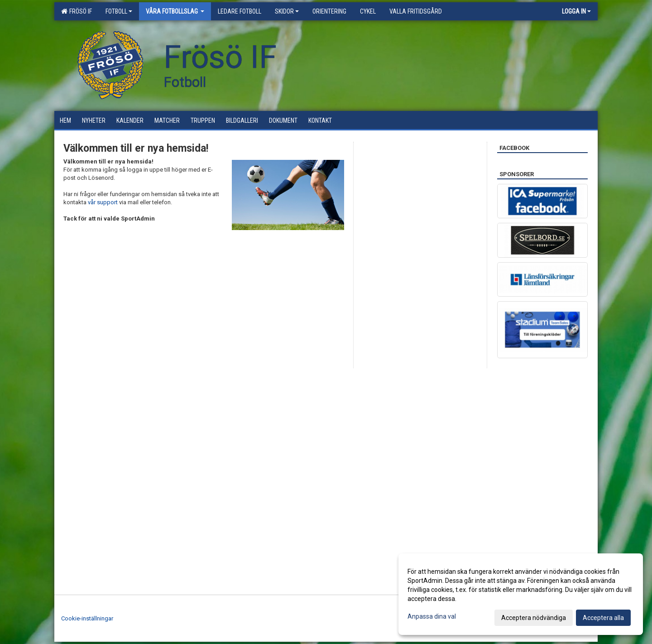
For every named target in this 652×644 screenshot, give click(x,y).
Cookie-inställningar (87, 618)
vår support (103, 202)
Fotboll (119, 11)
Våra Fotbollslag (175, 11)
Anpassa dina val (432, 616)
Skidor (287, 11)
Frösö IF (77, 11)
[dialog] (521, 594)
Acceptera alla (603, 618)
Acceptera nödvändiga (534, 618)
